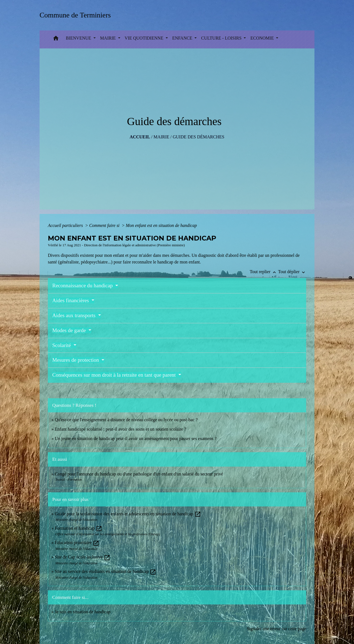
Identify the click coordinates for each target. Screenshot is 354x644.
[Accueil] (77, 15)
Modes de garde (70, 330)
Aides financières (71, 300)
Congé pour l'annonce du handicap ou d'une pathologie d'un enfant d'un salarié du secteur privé (139, 474)
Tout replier (264, 272)
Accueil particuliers (66, 225)
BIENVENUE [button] (79, 38)
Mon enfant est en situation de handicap (161, 225)
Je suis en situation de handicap (83, 612)
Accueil (140, 137)
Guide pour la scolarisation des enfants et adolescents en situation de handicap (128, 514)
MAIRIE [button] (109, 38)
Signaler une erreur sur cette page (276, 629)
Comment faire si (105, 225)
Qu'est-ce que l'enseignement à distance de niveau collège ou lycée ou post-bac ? (126, 420)
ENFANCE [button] (183, 38)
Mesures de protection (76, 360)
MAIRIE (161, 137)
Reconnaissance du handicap (83, 285)
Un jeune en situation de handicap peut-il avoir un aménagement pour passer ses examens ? (136, 439)
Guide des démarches (198, 137)
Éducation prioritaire (77, 543)
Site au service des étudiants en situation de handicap (106, 571)
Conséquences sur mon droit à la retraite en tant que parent (115, 375)
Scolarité (62, 345)
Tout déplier (292, 272)
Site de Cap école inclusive (83, 557)
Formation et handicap (79, 528)
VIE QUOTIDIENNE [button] (145, 38)
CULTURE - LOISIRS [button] (222, 38)
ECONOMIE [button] (262, 38)
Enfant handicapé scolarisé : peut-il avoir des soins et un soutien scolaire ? (120, 429)
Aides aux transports (75, 315)
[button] (56, 39)
